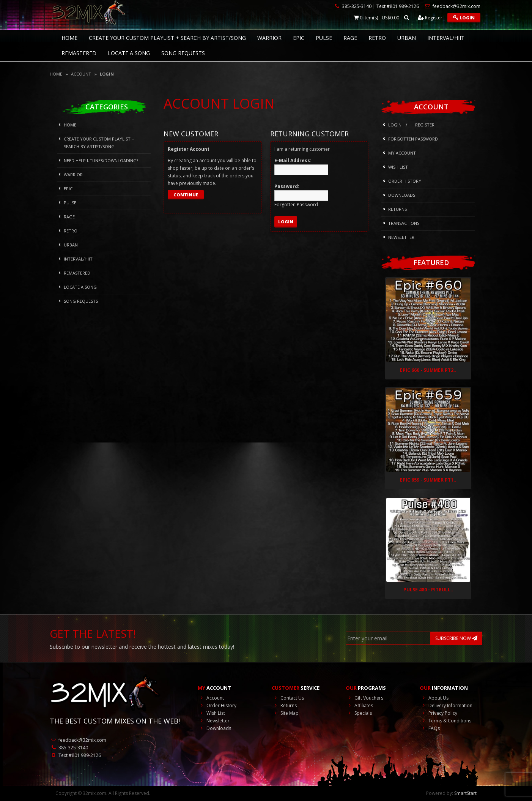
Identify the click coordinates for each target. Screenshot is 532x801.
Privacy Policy (438, 713)
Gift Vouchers (364, 698)
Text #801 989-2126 (75, 755)
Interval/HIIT (446, 38)
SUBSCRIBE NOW (456, 638)
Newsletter (401, 237)
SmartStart (465, 793)
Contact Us (288, 698)
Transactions (404, 223)
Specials (359, 713)
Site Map (285, 713)
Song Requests (183, 53)
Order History (405, 181)
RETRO (377, 38)
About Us (434, 698)
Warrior (269, 38)
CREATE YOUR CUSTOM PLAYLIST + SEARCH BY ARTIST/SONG (167, 38)
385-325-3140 (69, 748)
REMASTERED (79, 53)
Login (464, 18)
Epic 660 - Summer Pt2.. (428, 370)
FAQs (430, 728)
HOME (69, 38)
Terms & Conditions (445, 721)
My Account (402, 153)
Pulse (324, 38)
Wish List (398, 167)
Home (56, 74)
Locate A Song (129, 53)
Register (430, 18)
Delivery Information (446, 705)
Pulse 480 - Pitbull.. (428, 590)
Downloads (402, 195)
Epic (299, 38)
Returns (397, 209)
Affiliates (359, 705)
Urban (407, 38)
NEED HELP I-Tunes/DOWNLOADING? (101, 160)
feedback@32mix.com (78, 740)
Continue (186, 195)
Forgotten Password (413, 139)
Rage (350, 38)
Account (81, 74)
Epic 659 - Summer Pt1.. (428, 480)
